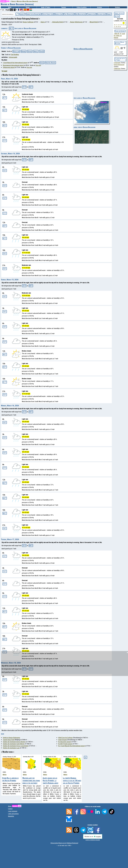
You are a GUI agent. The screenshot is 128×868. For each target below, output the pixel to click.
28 (116, 27)
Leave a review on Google (93, 840)
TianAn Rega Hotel (9, 740)
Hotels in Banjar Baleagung (83, 49)
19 (125, 23)
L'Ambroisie (117, 69)
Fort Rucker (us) (69, 14)
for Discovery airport (65, 742)
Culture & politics (82, 7)
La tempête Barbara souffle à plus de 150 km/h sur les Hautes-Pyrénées (72, 780)
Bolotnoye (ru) (101, 14)
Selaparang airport (9, 67)
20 (115, 25)
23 (120, 25)
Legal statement (13, 811)
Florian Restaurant (119, 65)
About (15, 806)
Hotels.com (16, 51)
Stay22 (42, 51)
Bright (8, 10)
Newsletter (11, 816)
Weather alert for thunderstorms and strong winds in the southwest (31, 780)
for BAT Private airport (65, 744)
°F (17, 10)
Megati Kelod (94, 22)
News (10, 7)
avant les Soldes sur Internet (119, 36)
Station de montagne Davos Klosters (14, 742)
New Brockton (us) (80, 14)
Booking (24, 51)
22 (118, 25)
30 (120, 27)
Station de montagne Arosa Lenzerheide (15, 746)
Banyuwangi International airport (13, 65)
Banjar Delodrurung (76, 22)
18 (124, 23)
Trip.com (38, 65)
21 (116, 25)
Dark (11, 10)
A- (1, 10)
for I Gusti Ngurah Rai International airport (72, 746)
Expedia (30, 51)
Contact (10, 809)
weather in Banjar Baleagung (120, 43)
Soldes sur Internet (120, 31)
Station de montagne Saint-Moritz (14, 744)
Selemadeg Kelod (57, 22)
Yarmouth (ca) (91, 14)
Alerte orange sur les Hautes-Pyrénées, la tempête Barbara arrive (50, 780)
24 (122, 25)
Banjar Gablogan (28, 22)
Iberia (42, 63)
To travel (4, 71)
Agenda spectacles (119, 13)
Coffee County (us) (48, 14)
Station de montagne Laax (11, 748)
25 (124, 25)
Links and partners (13, 814)
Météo (5, 775)
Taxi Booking (15, 55)
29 (118, 27)
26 (125, 25)
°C (15, 10)
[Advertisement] (65, 664)
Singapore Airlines (50, 63)
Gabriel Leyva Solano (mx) (34, 14)
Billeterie (117, 16)
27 (115, 27)
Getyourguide (13, 57)
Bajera (43, 22)
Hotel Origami (63, 740)
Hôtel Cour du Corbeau (65, 738)
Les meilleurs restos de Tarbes (120, 59)
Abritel (36, 51)
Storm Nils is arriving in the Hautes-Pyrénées (10, 779)
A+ (3, 10)
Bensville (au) (59, 14)
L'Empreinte (117, 63)
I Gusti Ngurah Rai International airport (15, 63)
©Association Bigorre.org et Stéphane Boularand (64, 843)
